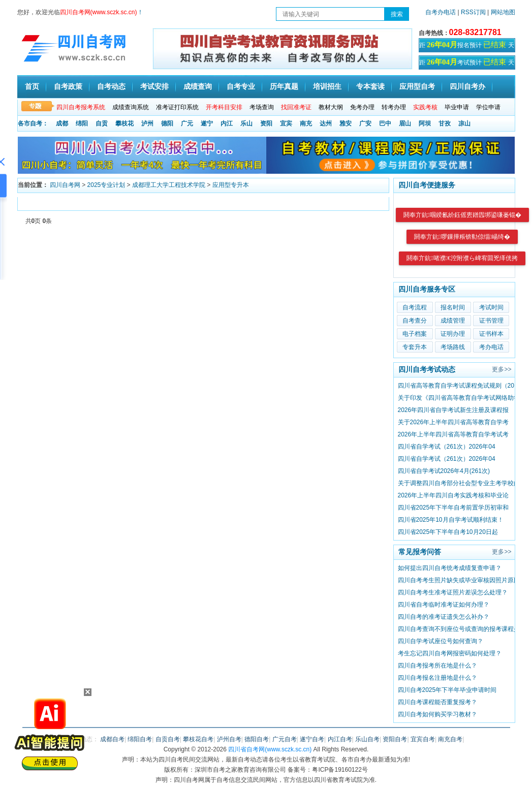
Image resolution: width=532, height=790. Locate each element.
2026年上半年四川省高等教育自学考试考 (453, 434)
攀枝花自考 (198, 739)
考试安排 (154, 87)
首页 (32, 87)
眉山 (405, 123)
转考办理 (394, 107)
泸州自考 (229, 739)
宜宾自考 (423, 739)
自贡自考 (168, 739)
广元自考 (285, 739)
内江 (227, 123)
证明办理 (453, 334)
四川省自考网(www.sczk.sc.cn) (270, 749)
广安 (365, 123)
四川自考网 (65, 185)
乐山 (246, 123)
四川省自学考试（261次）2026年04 (447, 447)
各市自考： (33, 123)
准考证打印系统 (177, 107)
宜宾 (286, 123)
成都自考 (112, 739)
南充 (306, 123)
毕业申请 (457, 107)
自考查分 (415, 321)
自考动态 (111, 87)
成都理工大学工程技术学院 (169, 185)
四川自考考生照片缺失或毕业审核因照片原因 (459, 580)
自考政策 (68, 87)
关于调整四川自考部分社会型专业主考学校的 (459, 483)
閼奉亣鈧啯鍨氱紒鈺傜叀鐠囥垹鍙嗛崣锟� (462, 215)
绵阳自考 (140, 739)
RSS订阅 (474, 12)
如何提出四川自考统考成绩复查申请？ (450, 568)
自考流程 (415, 307)
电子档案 (415, 334)
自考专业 (241, 87)
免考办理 (362, 107)
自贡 (102, 123)
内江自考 (340, 739)
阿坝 (425, 123)
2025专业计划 (106, 185)
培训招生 (327, 87)
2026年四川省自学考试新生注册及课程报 (453, 410)
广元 (187, 123)
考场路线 (453, 347)
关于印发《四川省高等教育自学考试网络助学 (459, 398)
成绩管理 (453, 321)
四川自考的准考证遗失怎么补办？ (444, 617)
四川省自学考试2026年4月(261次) (444, 471)
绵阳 (82, 123)
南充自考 (450, 739)
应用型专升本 (231, 185)
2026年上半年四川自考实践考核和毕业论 (453, 495)
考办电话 (491, 347)
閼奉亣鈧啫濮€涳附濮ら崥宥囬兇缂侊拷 (462, 258)
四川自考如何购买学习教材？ (437, 714)
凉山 (464, 123)
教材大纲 (331, 107)
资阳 (266, 123)
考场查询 (262, 107)
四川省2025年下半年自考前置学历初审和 (453, 508)
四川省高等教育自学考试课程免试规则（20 (456, 386)
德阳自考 (257, 739)
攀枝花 (124, 123)
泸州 (147, 123)
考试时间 (491, 307)
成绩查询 (198, 87)
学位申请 (488, 107)
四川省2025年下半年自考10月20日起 (448, 532)
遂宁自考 (312, 739)
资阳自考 (395, 739)
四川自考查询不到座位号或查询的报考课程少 (459, 629)
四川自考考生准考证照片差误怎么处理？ (453, 592)
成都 (62, 123)
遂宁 (207, 123)
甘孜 (445, 123)
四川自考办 (467, 87)
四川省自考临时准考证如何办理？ (444, 605)
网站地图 (503, 12)
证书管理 (491, 321)
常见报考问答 (420, 552)
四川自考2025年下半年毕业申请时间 (447, 690)
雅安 (346, 123)
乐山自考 (367, 739)
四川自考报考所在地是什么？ (437, 666)
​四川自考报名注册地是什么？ (437, 678)
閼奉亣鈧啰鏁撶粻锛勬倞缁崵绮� (462, 237)
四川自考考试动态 (427, 369)
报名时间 (453, 307)
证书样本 (491, 334)
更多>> (502, 369)
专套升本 (415, 347)
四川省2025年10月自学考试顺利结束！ (451, 520)
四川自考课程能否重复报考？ (437, 702)
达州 (326, 123)
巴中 (385, 123)
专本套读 (370, 87)
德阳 (167, 123)
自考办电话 (441, 12)
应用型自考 (417, 87)
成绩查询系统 (131, 107)
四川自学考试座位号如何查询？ (441, 641)
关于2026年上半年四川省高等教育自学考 (453, 422)
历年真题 (284, 87)
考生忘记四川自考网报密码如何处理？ (450, 653)
